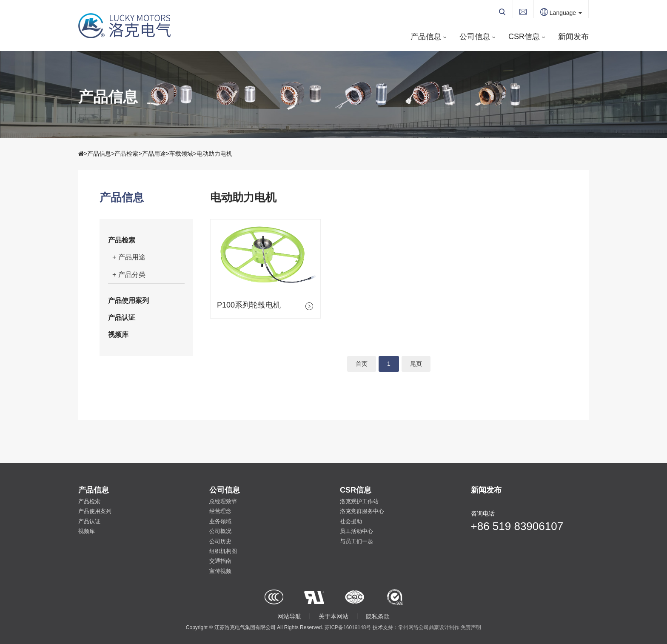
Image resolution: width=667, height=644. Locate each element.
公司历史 (220, 541)
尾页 (416, 364)
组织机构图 (223, 551)
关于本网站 (333, 616)
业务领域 (220, 521)
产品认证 (122, 318)
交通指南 (220, 561)
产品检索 (126, 154)
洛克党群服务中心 (362, 511)
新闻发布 (573, 37)
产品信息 (426, 37)
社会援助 (351, 521)
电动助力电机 (214, 154)
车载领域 (181, 154)
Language (561, 13)
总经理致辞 (223, 501)
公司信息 (475, 37)
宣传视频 (220, 571)
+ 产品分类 (129, 275)
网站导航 (289, 616)
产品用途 (154, 154)
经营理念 (220, 511)
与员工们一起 (356, 541)
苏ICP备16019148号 (348, 627)
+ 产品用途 (129, 257)
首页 (362, 364)
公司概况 (220, 531)
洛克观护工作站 (359, 501)
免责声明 (471, 627)
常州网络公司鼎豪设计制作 (429, 627)
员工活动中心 (356, 531)
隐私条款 (378, 616)
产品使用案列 (128, 301)
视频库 (118, 335)
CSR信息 (524, 37)
